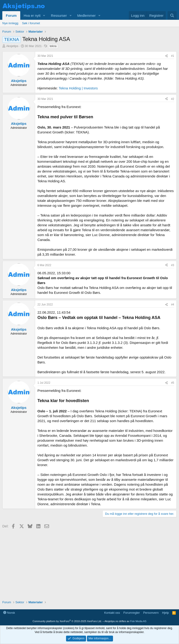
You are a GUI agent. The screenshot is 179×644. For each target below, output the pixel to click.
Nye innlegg (10, 23)
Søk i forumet (31, 23)
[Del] (166, 56)
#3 (173, 265)
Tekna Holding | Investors (78, 88)
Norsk (9, 613)
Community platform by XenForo (67, 621)
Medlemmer (86, 15)
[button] (44, 15)
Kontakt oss (112, 613)
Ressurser (59, 15)
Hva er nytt (32, 15)
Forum (11, 15)
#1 (173, 56)
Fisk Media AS (138, 621)
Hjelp (166, 613)
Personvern (151, 613)
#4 (173, 305)
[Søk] (172, 15)
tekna (53, 46)
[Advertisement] (89, 563)
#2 (173, 99)
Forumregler (132, 613)
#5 (173, 383)
